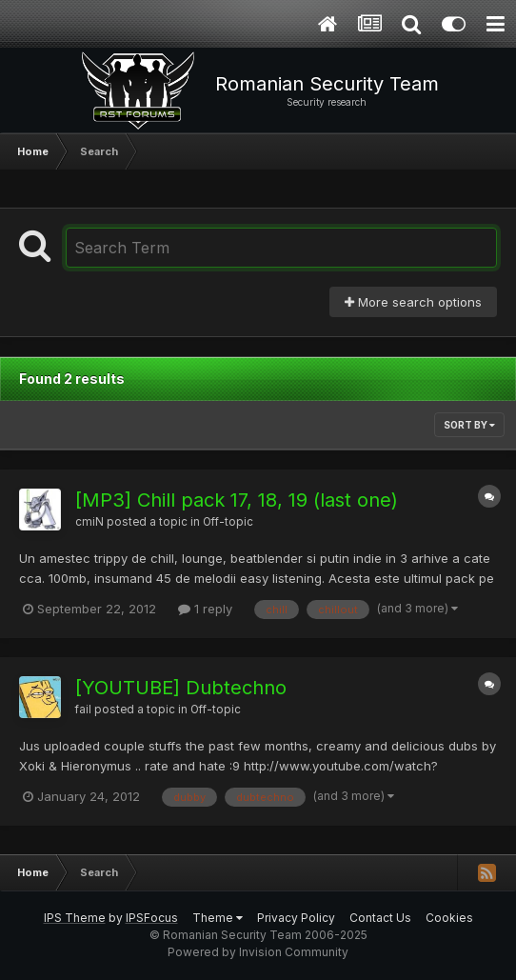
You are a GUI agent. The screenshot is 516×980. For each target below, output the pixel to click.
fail (83, 710)
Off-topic (228, 522)
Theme (218, 918)
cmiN (89, 522)
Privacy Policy (296, 918)
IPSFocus (152, 918)
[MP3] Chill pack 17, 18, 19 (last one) (237, 500)
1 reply (205, 609)
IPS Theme (75, 918)
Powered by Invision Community (258, 952)
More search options (413, 302)
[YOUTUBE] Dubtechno (181, 688)
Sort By (469, 425)
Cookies (449, 918)
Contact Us (380, 918)
